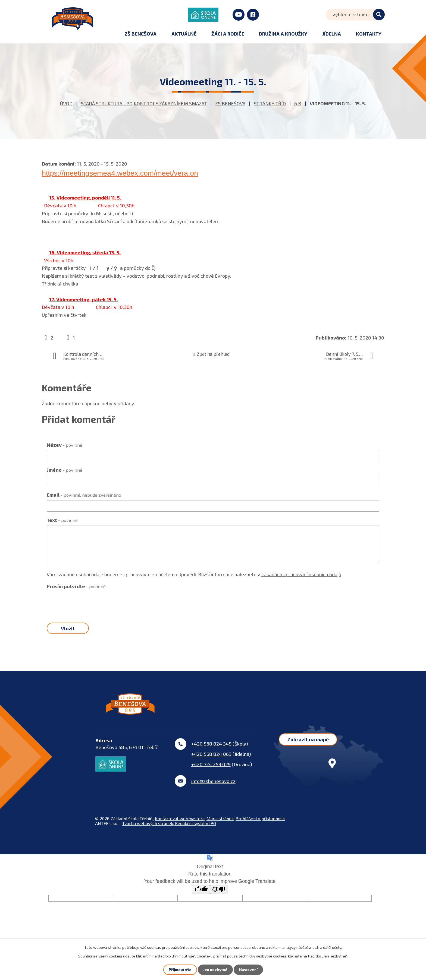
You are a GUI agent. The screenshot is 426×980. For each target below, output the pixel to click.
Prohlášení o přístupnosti (260, 826)
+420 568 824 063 (211, 761)
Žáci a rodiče (228, 34)
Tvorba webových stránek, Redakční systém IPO (169, 831)
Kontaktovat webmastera (180, 826)
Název (65, 445)
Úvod (66, 103)
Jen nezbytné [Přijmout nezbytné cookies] (215, 970)
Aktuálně (184, 34)
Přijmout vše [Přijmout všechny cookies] (179, 970)
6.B (298, 103)
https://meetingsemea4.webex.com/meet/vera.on (120, 173)
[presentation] (88, 602)
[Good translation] (201, 897)
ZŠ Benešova (140, 34)
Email (84, 495)
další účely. (333, 947)
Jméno (65, 470)
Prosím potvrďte (76, 586)
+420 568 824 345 (211, 751)
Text (62, 520)
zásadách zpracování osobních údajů (301, 574)
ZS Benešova (230, 103)
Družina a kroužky (283, 34)
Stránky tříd (270, 103)
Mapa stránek (220, 826)
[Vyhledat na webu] (355, 15)
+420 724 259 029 (211, 772)
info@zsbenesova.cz (213, 788)
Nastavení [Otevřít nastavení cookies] (249, 970)
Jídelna (332, 34)
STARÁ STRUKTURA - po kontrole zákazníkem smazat (144, 103)
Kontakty (369, 34)
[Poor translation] (219, 897)
